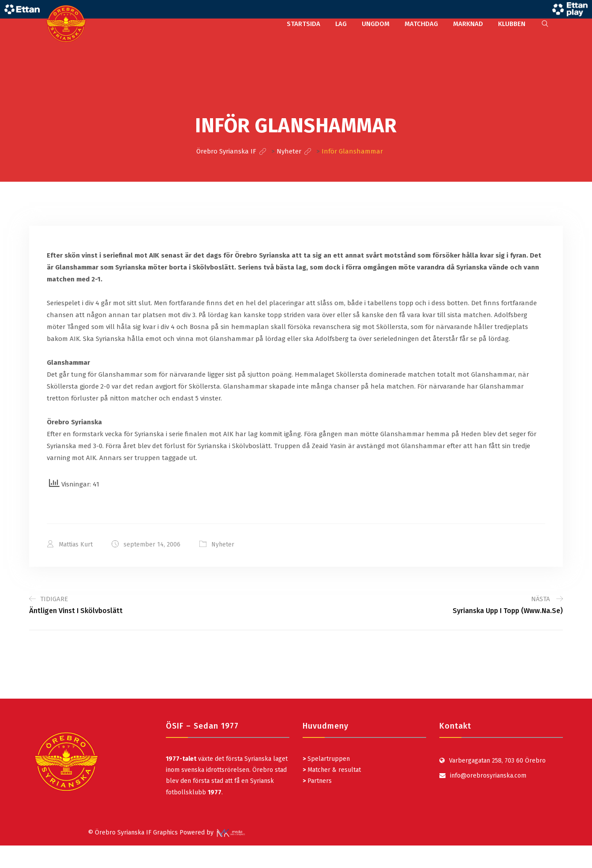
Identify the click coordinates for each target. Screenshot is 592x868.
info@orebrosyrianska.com (488, 776)
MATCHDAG (421, 24)
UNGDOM (376, 24)
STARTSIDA (303, 24)
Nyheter (223, 544)
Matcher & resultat (332, 770)
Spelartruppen (328, 759)
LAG (341, 24)
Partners (317, 781)
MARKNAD (468, 24)
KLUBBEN (512, 24)
